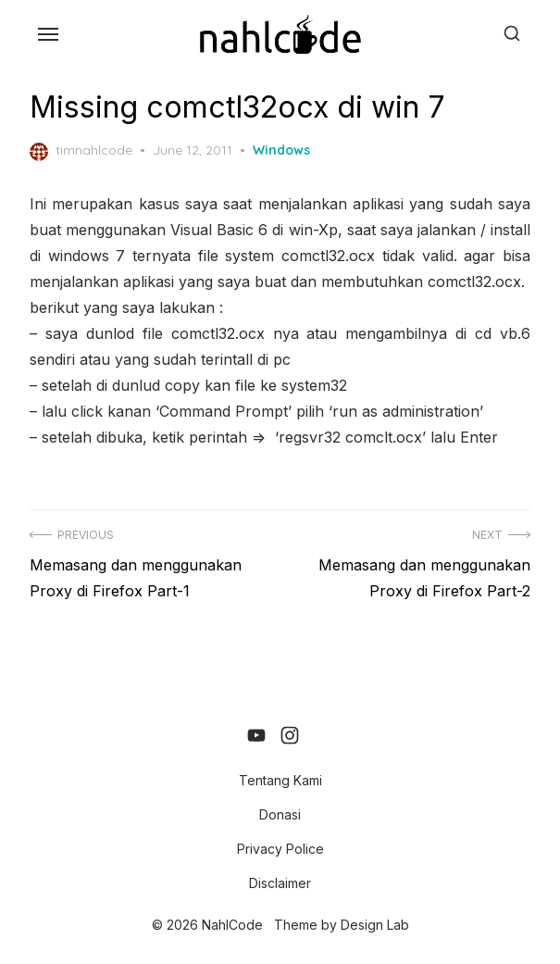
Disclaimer (280, 883)
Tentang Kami (280, 780)
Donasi (280, 814)
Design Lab (375, 925)
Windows (281, 150)
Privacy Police (280, 849)
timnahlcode (81, 151)
